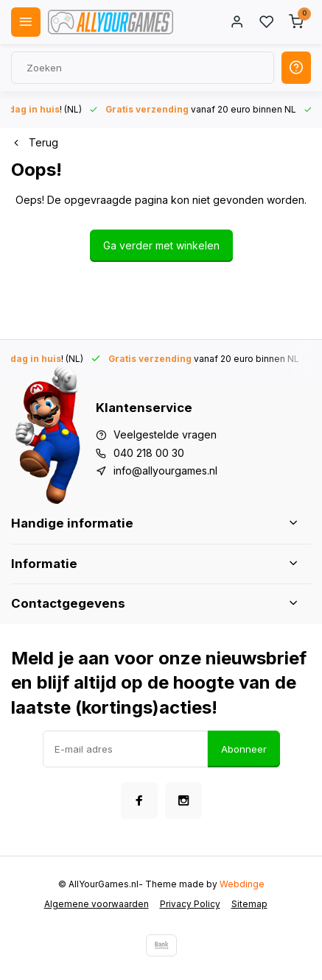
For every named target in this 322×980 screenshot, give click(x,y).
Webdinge (242, 884)
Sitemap (249, 904)
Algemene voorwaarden (97, 904)
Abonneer (244, 749)
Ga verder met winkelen (161, 245)
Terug (35, 142)
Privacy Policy (190, 904)
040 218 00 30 (149, 453)
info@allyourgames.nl (165, 471)
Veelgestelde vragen (165, 434)
